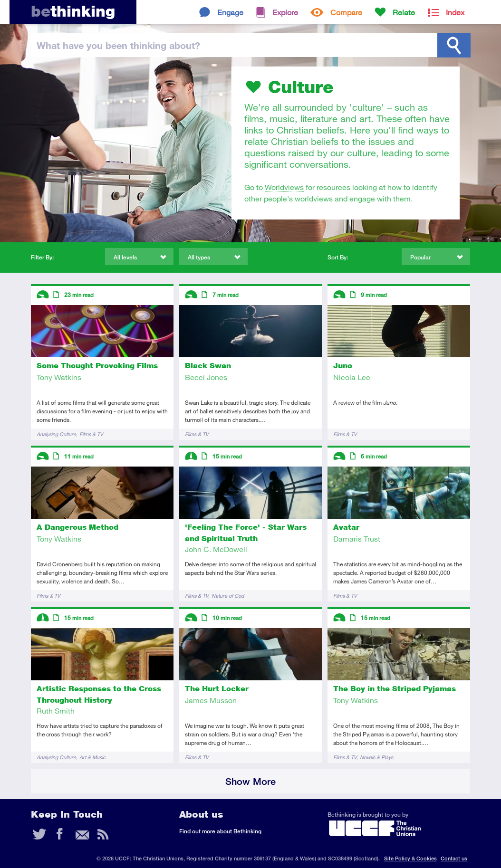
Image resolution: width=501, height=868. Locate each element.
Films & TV (91, 434)
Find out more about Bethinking (220, 831)
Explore (285, 12)
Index (455, 12)
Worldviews (284, 187)
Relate (404, 12)
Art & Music (92, 757)
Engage (230, 12)
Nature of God (228, 596)
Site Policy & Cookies (410, 858)
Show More (250, 781)
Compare (346, 12)
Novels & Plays (376, 757)
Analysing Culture (56, 434)
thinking (73, 11)
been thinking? (118, 45)
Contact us (454, 858)
